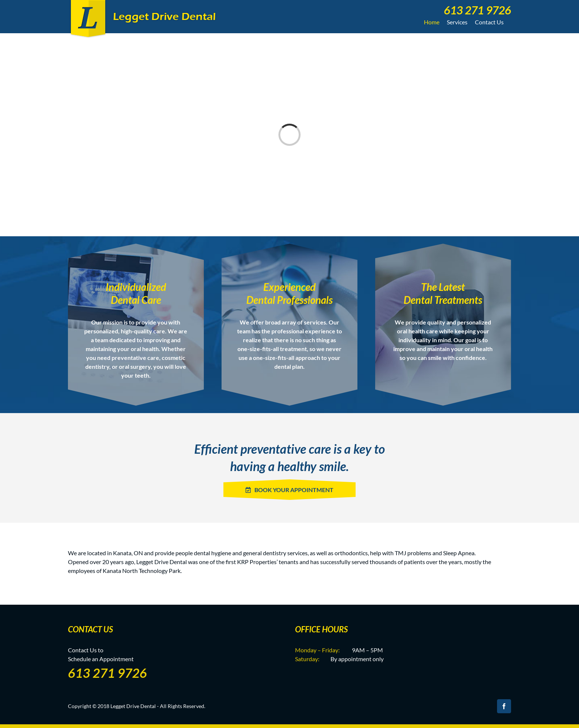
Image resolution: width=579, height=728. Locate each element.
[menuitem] (475, 9)
